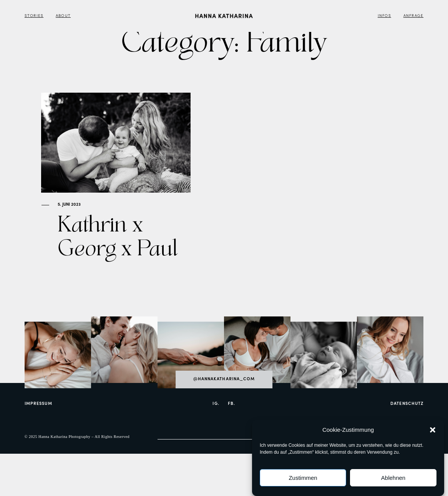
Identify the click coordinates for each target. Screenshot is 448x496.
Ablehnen (393, 479)
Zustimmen (303, 479)
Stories (34, 16)
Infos (384, 16)
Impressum (38, 427)
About (63, 16)
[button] (433, 431)
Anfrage (413, 16)
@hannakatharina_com (224, 403)
